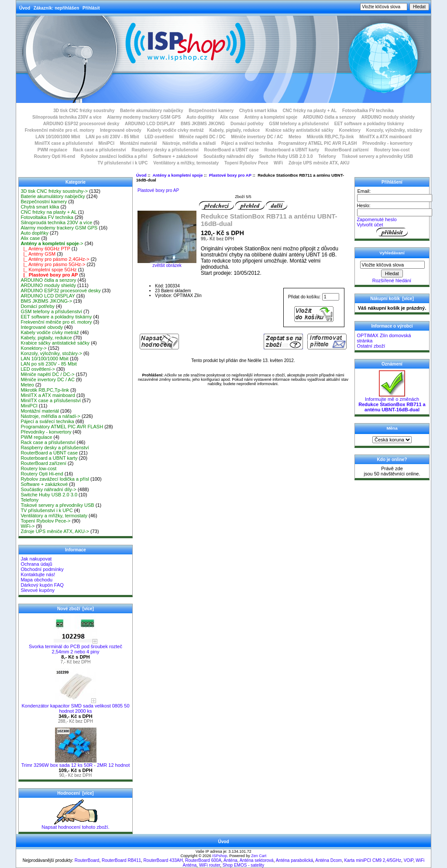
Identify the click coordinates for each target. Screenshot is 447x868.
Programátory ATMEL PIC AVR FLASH (318, 143)
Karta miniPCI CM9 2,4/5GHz (373, 860)
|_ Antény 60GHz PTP (45, 249)
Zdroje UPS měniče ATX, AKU (319, 163)
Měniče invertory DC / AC (257, 137)
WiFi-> (28, 526)
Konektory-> (34, 348)
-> (52, 243)
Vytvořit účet (370, 225)
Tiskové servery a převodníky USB (378, 156)
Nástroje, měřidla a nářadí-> (50, 416)
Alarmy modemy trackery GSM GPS (144, 117)
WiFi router (210, 865)
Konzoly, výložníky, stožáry (394, 130)
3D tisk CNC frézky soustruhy (84, 111)
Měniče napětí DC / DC (202, 137)
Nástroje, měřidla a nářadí (189, 143)
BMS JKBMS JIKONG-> (46, 301)
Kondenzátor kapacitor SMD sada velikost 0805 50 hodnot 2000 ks (75, 706)
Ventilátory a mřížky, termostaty (186, 163)
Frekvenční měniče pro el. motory (60, 130)
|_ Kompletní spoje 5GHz (48, 270)
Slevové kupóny (38, 590)
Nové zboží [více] (76, 609)
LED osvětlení (159, 137)
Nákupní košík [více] (392, 299)
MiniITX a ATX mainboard (385, 137)
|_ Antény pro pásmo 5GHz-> (53, 264)
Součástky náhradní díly (229, 156)
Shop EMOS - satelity (244, 865)
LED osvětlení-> (38, 369)
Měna (392, 428)
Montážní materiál (138, 143)
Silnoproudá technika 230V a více (67, 117)
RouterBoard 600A (203, 860)
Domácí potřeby (247, 124)
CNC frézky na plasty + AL (309, 111)
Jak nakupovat (36, 559)
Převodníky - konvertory (387, 143)
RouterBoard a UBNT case (232, 150)
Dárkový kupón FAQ (42, 585)
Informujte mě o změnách (392, 402)
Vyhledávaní (392, 253)
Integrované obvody (121, 130)
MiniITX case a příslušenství (64, 143)
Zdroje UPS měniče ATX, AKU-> (55, 531)
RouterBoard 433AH (163, 860)
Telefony (327, 156)
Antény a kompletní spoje (177, 175)
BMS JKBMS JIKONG (203, 124)
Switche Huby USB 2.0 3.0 (286, 156)
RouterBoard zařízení (347, 150)
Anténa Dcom (328, 860)
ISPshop (220, 856)
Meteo (295, 137)
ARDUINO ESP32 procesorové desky (81, 124)
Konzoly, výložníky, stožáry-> (51, 353)
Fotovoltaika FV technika (368, 111)
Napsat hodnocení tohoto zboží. (75, 825)
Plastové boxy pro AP (230, 175)
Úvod (25, 8)
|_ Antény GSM (38, 254)
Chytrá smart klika (258, 111)
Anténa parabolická (295, 860)
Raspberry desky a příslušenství (165, 150)
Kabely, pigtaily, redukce (235, 130)
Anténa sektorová (257, 860)
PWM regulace (52, 150)
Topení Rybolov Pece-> (45, 521)
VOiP (409, 860)
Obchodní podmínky (42, 569)
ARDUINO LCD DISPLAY (150, 124)
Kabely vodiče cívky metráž (175, 130)
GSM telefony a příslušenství (299, 124)
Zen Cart (259, 856)
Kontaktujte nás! (38, 574)
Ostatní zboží (371, 346)
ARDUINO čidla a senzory (329, 117)
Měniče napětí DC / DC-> (47, 374)
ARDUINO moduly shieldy (388, 117)
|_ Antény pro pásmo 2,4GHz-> (55, 259)
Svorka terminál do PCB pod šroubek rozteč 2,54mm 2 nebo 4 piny (76, 647)
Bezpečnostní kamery (211, 111)
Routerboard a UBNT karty (292, 150)
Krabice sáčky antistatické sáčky (299, 130)
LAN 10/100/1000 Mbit (58, 137)
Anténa (230, 860)
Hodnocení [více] (75, 793)
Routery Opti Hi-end (55, 156)
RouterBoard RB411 (121, 860)
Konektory (350, 130)
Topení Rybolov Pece (246, 163)
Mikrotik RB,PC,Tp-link (330, 137)
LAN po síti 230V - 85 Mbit (112, 137)
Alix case (229, 117)
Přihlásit (91, 8)
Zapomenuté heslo (377, 219)
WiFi (278, 163)
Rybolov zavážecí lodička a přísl (114, 156)
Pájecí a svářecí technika (247, 143)
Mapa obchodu (36, 580)
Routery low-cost (392, 150)
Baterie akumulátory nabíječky (152, 111)
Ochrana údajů (36, 564)
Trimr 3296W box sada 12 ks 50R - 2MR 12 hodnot (76, 763)
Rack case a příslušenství (100, 150)
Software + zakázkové (175, 156)
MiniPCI (106, 143)
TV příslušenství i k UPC (122, 163)
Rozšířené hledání (392, 280)
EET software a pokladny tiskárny (369, 124)
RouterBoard (87, 860)
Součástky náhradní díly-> (48, 489)
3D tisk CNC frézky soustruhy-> (54, 191)
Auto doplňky (200, 117)
